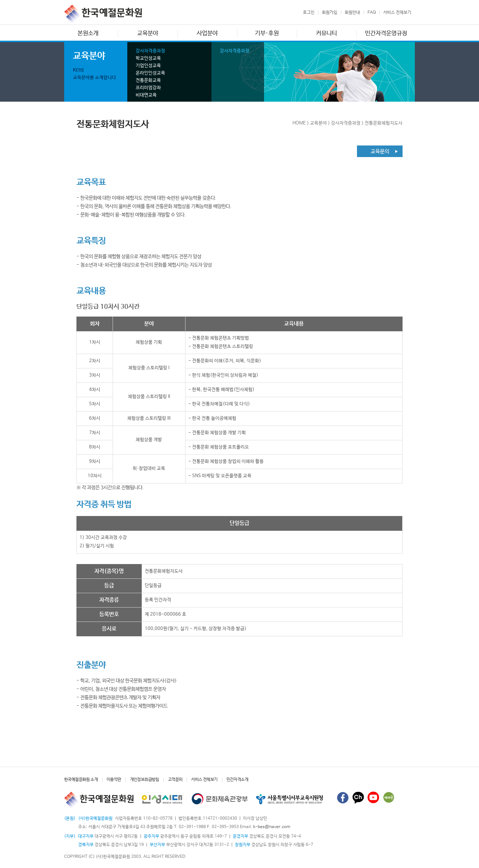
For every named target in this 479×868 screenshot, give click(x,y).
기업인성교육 (148, 66)
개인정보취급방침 (145, 780)
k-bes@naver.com (272, 827)
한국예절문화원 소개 (81, 780)
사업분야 (207, 33)
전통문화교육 (148, 80)
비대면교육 (146, 95)
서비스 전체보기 (397, 13)
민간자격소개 (237, 780)
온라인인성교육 (150, 73)
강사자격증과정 (150, 51)
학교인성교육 (148, 58)
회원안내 (352, 13)
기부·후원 (267, 33)
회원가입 (330, 13)
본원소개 (88, 33)
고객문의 (175, 780)
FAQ (372, 13)
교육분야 (148, 33)
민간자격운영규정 (386, 33)
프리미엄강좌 (148, 88)
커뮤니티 (326, 33)
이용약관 (114, 780)
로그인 (309, 13)
